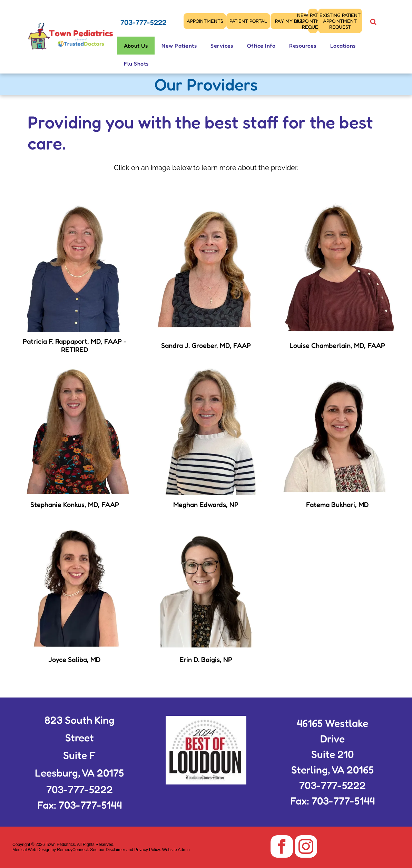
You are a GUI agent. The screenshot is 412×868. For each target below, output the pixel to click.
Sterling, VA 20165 (332, 770)
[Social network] (373, 23)
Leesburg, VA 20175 (79, 773)
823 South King (80, 720)
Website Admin (176, 850)
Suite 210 (332, 754)
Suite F (80, 755)
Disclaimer (116, 850)
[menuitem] (136, 46)
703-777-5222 (143, 22)
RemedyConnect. (73, 850)
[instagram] (306, 847)
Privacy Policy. (148, 850)
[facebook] (282, 847)
